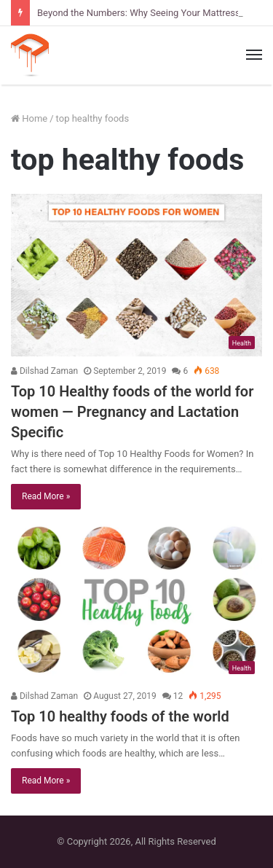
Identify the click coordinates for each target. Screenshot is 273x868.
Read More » (46, 496)
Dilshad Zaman (44, 371)
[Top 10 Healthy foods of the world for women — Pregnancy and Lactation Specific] (136, 275)
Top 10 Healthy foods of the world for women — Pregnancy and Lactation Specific (132, 412)
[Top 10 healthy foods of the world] (136, 601)
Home (29, 118)
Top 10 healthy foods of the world (120, 716)
